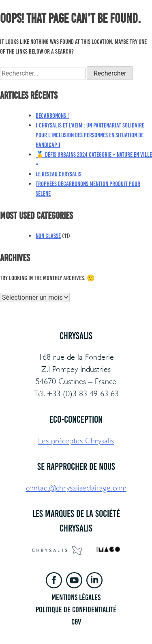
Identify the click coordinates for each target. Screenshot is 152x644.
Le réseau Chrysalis (59, 174)
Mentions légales (76, 597)
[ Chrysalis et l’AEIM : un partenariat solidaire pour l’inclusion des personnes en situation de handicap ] (90, 135)
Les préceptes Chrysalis (76, 441)
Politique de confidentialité (76, 609)
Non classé (48, 236)
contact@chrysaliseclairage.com (76, 488)
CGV (76, 622)
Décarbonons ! (52, 116)
